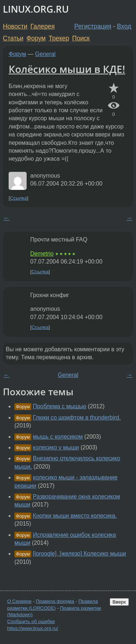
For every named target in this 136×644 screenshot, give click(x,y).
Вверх (119, 602)
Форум (36, 38)
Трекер (59, 38)
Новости (15, 26)
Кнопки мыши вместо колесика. (75, 516)
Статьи (13, 38)
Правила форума (55, 601)
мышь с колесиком (58, 437)
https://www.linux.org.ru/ (33, 628)
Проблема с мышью (59, 406)
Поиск (81, 38)
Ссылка (19, 198)
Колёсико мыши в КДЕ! (67, 69)
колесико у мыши (56, 447)
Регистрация (93, 26)
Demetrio (42, 254)
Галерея (43, 26)
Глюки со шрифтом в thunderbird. (77, 417)
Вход (124, 26)
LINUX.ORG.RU (36, 9)
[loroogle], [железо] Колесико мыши (79, 554)
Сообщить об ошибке (31, 621)
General (46, 54)
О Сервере (19, 601)
